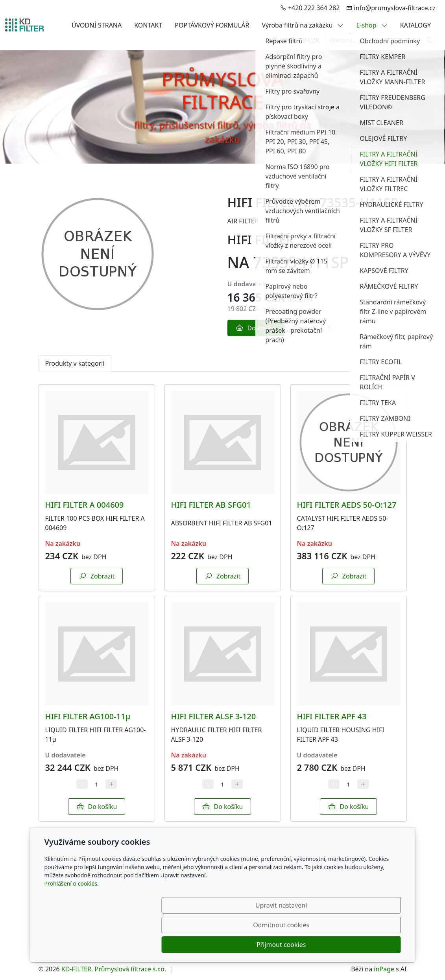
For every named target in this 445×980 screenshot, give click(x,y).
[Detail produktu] (97, 442)
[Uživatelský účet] (275, 40)
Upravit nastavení (206, 945)
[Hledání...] (374, 40)
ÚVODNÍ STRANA (97, 25)
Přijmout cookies (363, 945)
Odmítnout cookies (284, 945)
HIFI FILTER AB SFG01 (211, 505)
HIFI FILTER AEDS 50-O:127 (347, 505)
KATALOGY (415, 25)
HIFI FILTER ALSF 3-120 (214, 716)
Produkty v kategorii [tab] (75, 363)
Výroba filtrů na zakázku (303, 25)
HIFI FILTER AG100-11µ (88, 716)
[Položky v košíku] (293, 40)
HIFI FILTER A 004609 (85, 505)
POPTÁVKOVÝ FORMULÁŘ (212, 25)
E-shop (372, 25)
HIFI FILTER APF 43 (332, 716)
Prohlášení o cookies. (72, 923)
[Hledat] (430, 40)
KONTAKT (148, 25)
